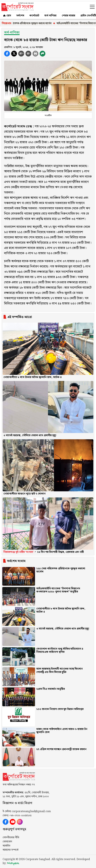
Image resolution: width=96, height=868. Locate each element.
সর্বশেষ (20, 16)
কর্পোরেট (34, 16)
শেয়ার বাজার (68, 16)
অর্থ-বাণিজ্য (50, 16)
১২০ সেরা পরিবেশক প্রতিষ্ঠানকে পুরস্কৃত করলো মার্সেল (29, 23)
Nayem (13, 863)
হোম (7, 16)
